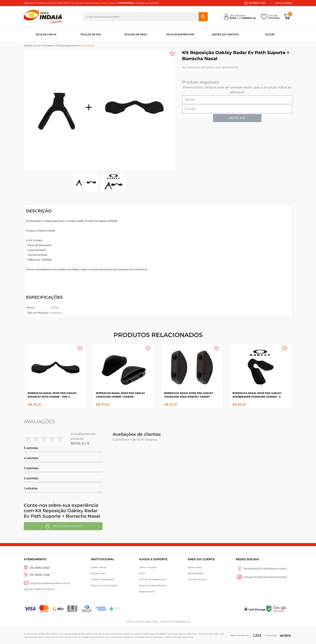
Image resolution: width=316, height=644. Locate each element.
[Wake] (285, 636)
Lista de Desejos (197, 579)
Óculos (48, 46)
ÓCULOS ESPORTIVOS (180, 34)
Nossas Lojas (98, 573)
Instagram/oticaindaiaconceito (261, 577)
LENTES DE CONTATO (225, 34)
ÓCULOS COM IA (46, 34)
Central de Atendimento (153, 585)
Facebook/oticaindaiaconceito (261, 569)
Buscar (203, 17)
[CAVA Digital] (257, 635)
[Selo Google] (279, 609)
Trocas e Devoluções (102, 579)
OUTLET (270, 34)
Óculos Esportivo (67, 46)
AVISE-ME (237, 118)
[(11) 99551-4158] (37, 575)
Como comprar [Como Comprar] (148, 567)
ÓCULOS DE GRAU (136, 34)
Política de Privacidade (104, 585)
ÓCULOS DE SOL (91, 34)
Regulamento (147, 592)
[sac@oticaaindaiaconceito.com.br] (47, 583)
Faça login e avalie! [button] (63, 526)
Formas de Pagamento (153, 579)
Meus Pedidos (284, 3)
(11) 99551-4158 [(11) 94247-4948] (257, 3)
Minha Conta (195, 567)
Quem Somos (99, 567)
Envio (142, 573)
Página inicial (32, 46)
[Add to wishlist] (172, 54)
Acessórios (88, 46)
